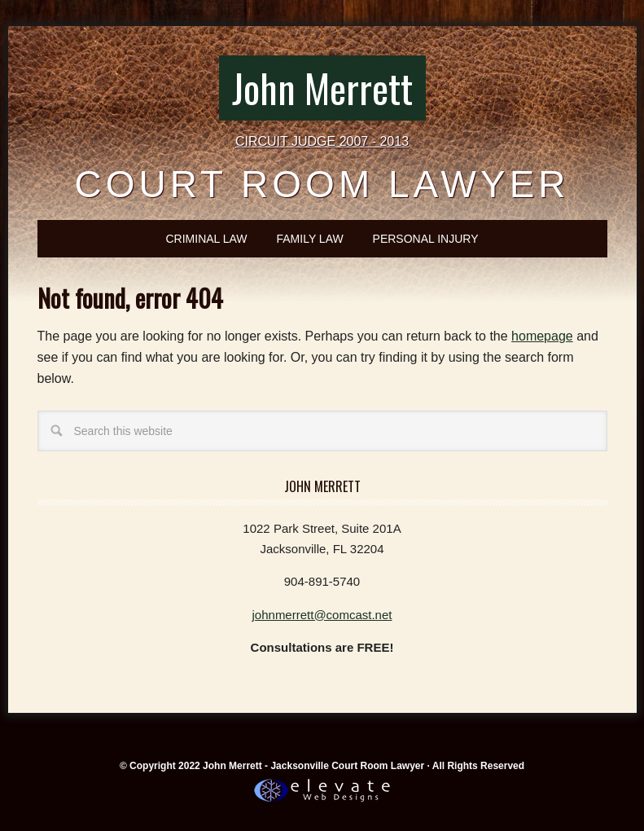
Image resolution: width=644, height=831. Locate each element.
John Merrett (322, 88)
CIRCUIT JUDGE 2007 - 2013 (322, 141)
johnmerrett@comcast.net (322, 615)
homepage (542, 336)
